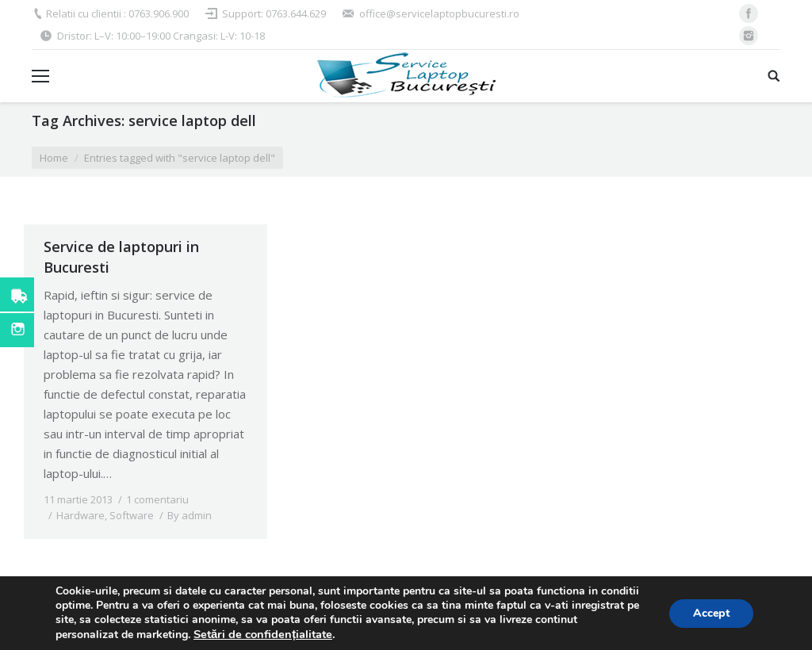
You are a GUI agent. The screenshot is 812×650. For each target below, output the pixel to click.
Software (132, 515)
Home (54, 158)
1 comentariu (157, 499)
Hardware (80, 515)
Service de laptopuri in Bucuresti (121, 257)
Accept (711, 613)
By (190, 515)
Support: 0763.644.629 (274, 13)
